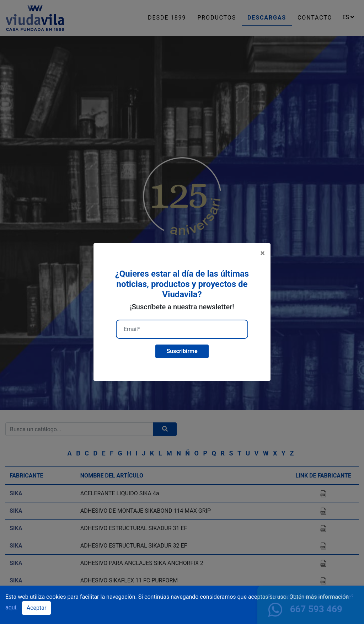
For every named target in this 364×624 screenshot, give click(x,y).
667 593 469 (305, 609)
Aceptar (37, 608)
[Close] (263, 253)
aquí (11, 607)
